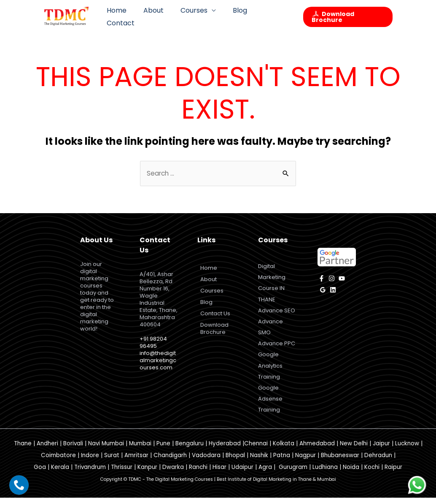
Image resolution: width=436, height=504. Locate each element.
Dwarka (173, 473)
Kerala (60, 473)
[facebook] (322, 279)
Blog (237, 17)
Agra (265, 473)
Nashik (259, 462)
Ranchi (198, 473)
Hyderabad (225, 450)
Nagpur (305, 462)
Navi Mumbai (106, 450)
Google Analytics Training (270, 370)
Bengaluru (190, 450)
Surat (112, 462)
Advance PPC (277, 347)
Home (124, 17)
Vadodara (206, 462)
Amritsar (136, 462)
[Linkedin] (333, 290)
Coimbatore (58, 462)
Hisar (219, 473)
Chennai (256, 450)
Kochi (372, 473)
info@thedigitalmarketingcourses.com (158, 361)
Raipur (393, 473)
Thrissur (122, 473)
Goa (40, 473)
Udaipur (242, 473)
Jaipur (381, 450)
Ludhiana (325, 473)
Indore (90, 462)
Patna (282, 462)
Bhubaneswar (340, 462)
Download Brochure (216, 329)
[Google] (323, 290)
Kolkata (284, 450)
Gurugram (293, 473)
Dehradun (378, 462)
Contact (272, 17)
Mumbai (140, 450)
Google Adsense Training (270, 405)
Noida (351, 473)
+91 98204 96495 (153, 343)
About (158, 17)
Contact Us (217, 314)
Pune (163, 450)
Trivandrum (90, 473)
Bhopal (235, 462)
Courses (195, 17)
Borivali (73, 450)
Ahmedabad (317, 450)
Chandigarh (170, 462)
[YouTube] (342, 279)
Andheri (47, 450)
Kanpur (147, 473)
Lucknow (407, 450)
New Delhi (354, 450)
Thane (23, 450)
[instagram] (332, 279)
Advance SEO (277, 313)
